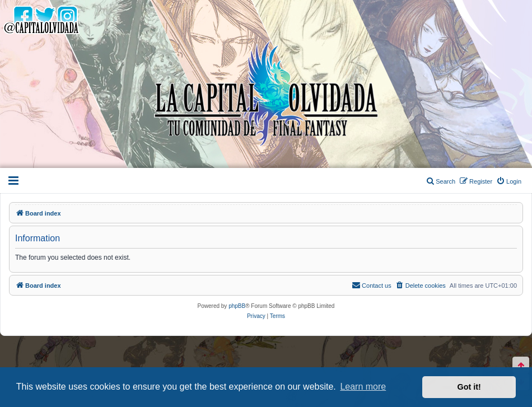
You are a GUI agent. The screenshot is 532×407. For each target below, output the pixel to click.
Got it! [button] (469, 387)
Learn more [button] (363, 387)
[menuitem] (509, 181)
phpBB (237, 306)
